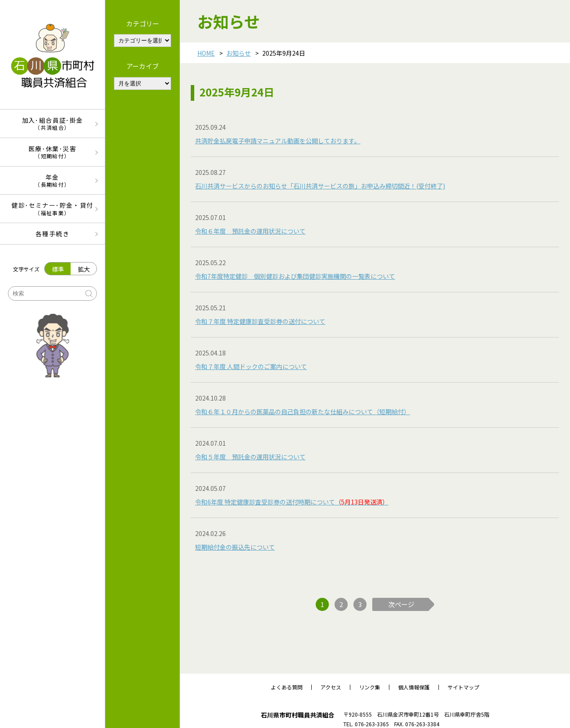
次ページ (401, 604)
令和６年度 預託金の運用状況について (250, 231)
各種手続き (52, 234)
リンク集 (370, 687)
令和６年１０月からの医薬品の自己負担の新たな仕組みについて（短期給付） (303, 412)
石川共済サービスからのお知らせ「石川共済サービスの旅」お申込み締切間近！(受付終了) (320, 186)
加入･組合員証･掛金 (52, 123)
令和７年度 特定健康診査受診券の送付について (260, 321)
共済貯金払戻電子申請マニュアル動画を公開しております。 (278, 141)
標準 (58, 269)
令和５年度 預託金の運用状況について (250, 457)
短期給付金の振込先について (235, 547)
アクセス (331, 687)
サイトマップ (463, 687)
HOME (206, 53)
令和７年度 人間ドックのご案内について (251, 366)
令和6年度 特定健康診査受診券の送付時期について (292, 502)
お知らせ (239, 53)
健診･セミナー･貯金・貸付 (52, 208)
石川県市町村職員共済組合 (298, 715)
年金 (52, 180)
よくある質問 (287, 687)
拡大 (84, 269)
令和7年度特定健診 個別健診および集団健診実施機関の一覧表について (295, 276)
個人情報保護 (414, 687)
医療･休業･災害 (52, 152)
